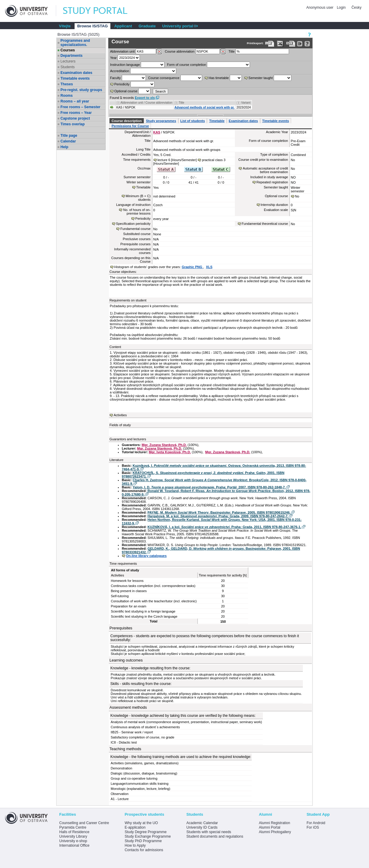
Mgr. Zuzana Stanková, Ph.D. (164, 445)
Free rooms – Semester (80, 107)
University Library (73, 836)
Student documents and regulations (215, 836)
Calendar (68, 141)
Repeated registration (272, 182)
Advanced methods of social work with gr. (204, 107)
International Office (74, 845)
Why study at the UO (141, 823)
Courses (68, 50)
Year (113, 58)
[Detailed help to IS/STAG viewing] (307, 44)
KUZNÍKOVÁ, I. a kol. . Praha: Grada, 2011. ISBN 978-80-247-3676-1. (224, 527)
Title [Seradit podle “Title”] (181, 103)
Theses (67, 84)
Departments (71, 56)
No (297, 196)
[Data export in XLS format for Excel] (280, 44)
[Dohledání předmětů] (223, 52)
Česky (357, 8)
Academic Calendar (202, 823)
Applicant (123, 26)
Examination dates (76, 73)
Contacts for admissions (144, 850)
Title (232, 51)
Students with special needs (209, 832)
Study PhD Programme (143, 841)
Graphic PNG (192, 267)
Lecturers (68, 61)
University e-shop (73, 841)
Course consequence (164, 78)
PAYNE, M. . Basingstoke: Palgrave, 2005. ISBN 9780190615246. (219, 512)
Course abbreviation (180, 51)
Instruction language (125, 65)
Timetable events (75, 78)
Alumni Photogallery (275, 832)
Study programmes (161, 121)
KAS (157, 132)
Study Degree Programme (145, 832)
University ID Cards (202, 827)
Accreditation (120, 71)
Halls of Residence (74, 832)
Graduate (147, 26)
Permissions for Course (130, 126)
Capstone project (75, 118)
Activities (120, 415)
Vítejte (65, 26)
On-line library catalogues (146, 556)
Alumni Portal (270, 827)
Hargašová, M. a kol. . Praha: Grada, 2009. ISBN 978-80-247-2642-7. (218, 516)
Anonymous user (320, 8)
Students (68, 67)
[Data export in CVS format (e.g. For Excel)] (291, 44)
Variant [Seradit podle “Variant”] (246, 103)
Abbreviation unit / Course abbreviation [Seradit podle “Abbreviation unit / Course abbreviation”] (146, 103)
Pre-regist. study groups (81, 90)
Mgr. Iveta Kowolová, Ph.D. (170, 452)
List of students (193, 121)
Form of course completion (186, 65)
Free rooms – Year (76, 113)
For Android (316, 823)
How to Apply (135, 845)
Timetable (217, 121)
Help (64, 147)
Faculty (115, 78)
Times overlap (72, 124)
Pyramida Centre (73, 827)
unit (122, 51)
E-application (135, 827)
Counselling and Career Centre (84, 823)
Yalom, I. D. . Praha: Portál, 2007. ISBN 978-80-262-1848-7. (209, 487)
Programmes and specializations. (75, 43)
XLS (209, 267)
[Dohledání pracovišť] (159, 52)
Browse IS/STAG (93, 26)
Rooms (67, 96)
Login (341, 8)
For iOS (313, 827)
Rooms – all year (75, 101)
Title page (69, 136)
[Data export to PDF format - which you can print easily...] (270, 44)
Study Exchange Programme (148, 836)
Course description (127, 121)
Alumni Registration (275, 823)
